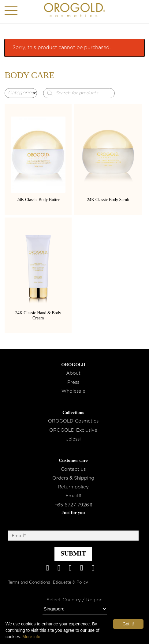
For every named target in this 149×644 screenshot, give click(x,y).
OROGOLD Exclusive (73, 430)
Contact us (73, 469)
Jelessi (73, 439)
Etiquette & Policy (71, 583)
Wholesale (73, 391)
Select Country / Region (74, 600)
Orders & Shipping (73, 478)
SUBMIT (73, 553)
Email (73, 496)
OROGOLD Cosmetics (73, 421)
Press (73, 382)
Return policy (73, 487)
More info (31, 637)
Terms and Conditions (29, 583)
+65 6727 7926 (73, 505)
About (73, 373)
